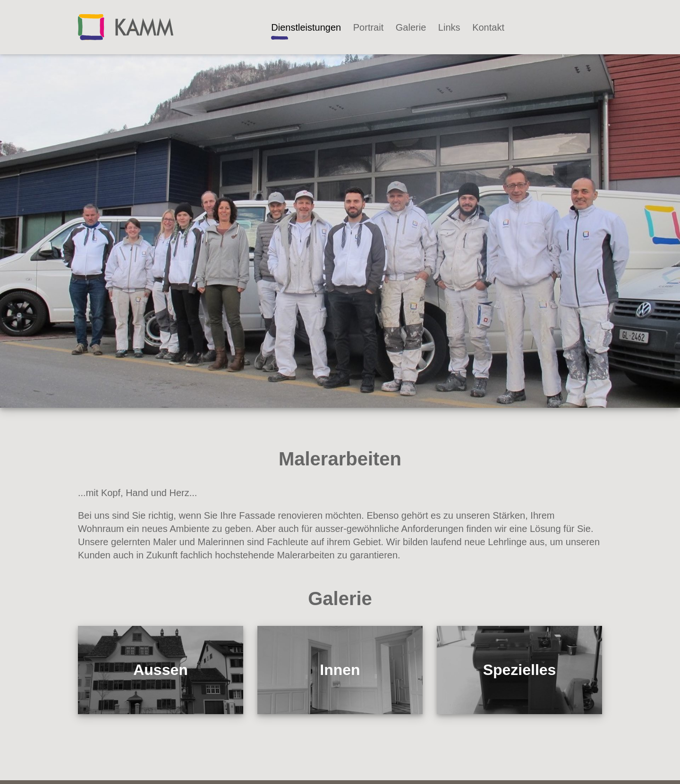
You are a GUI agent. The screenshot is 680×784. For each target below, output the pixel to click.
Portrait (368, 27)
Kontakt (488, 27)
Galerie (411, 27)
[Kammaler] (126, 26)
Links (449, 27)
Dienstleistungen (306, 27)
